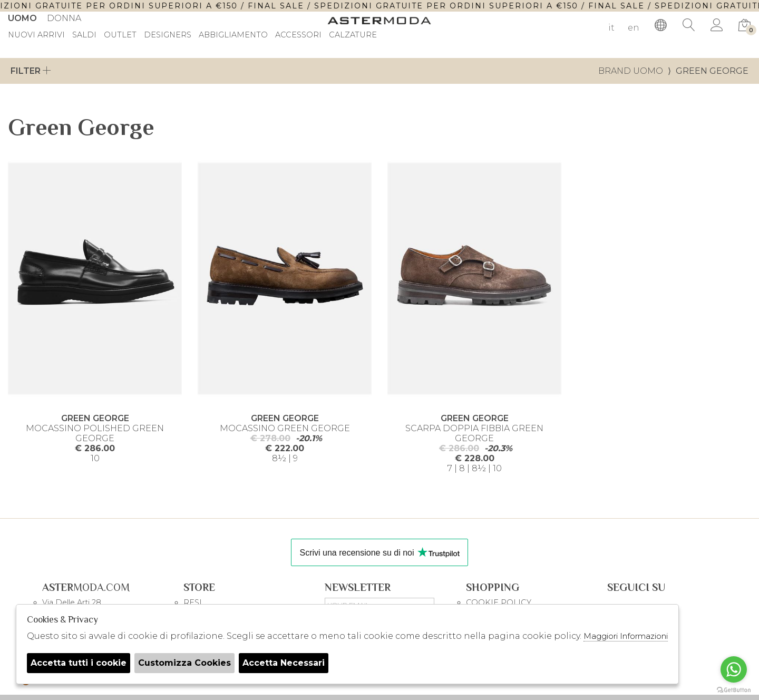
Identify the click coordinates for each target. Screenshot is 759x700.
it (611, 28)
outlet (120, 35)
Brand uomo (631, 71)
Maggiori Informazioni (626, 636)
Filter (31, 71)
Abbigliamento (233, 35)
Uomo (22, 18)
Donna (64, 18)
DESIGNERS (168, 35)
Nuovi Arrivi (36, 35)
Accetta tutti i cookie (79, 663)
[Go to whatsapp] (734, 669)
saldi (84, 35)
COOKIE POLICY (499, 602)
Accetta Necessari (284, 663)
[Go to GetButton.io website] (734, 689)
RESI (193, 602)
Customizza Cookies (184, 663)
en (634, 28)
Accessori (298, 35)
